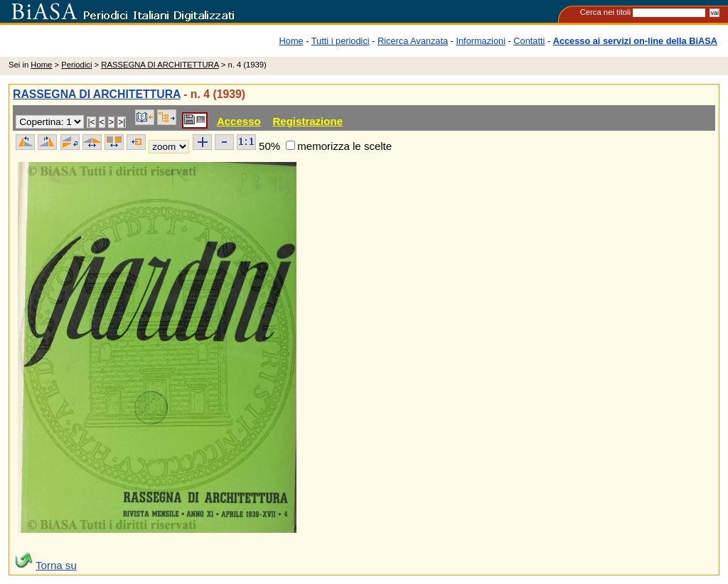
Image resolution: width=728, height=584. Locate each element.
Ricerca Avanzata (413, 41)
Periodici (76, 65)
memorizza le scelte (344, 146)
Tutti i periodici (341, 41)
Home (291, 41)
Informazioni (481, 41)
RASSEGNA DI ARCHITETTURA (160, 65)
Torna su (56, 565)
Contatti (529, 41)
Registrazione (307, 121)
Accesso (239, 121)
